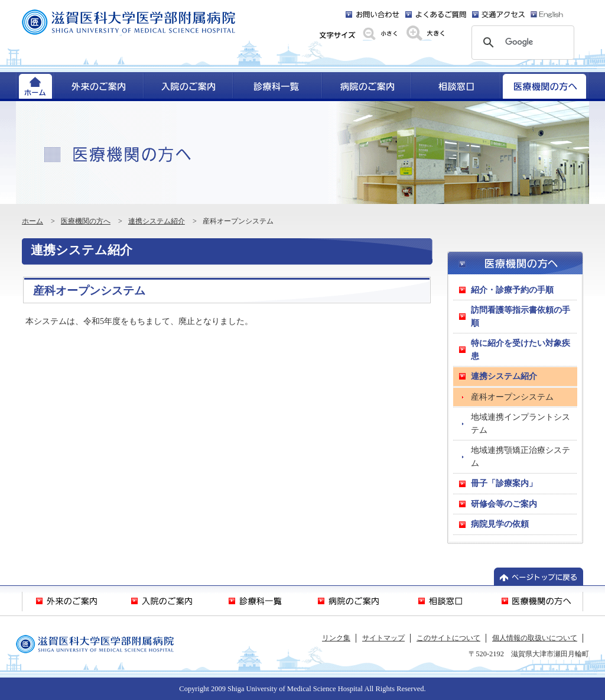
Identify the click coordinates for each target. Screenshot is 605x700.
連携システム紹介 (157, 221)
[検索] (521, 43)
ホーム (32, 221)
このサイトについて (448, 638)
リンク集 (336, 638)
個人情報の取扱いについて (535, 638)
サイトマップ (383, 638)
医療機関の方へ (86, 221)
